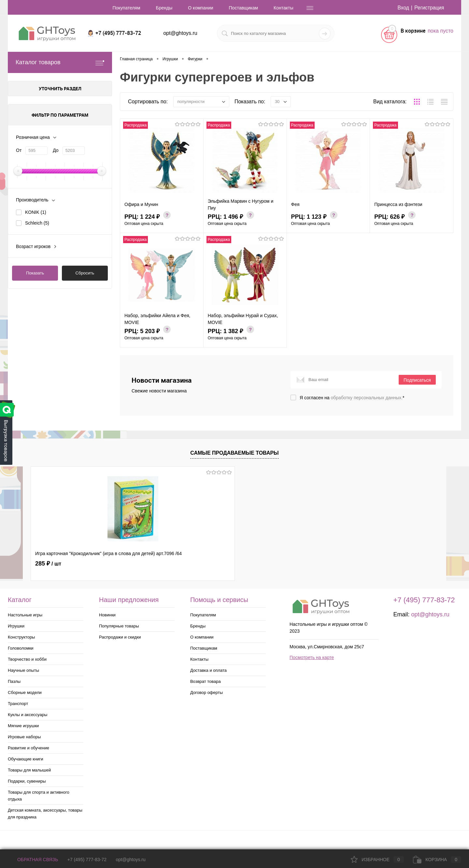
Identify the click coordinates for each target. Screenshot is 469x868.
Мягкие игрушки (23, 726)
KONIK (36, 212)
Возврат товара (206, 681)
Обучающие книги (25, 759)
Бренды (164, 8)
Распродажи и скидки (120, 637)
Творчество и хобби (27, 659)
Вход (402, 8)
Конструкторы (21, 637)
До (56, 150)
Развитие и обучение (28, 748)
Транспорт (18, 704)
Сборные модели (25, 692)
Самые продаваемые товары (234, 453)
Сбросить (85, 273)
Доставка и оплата (208, 670)
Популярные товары (119, 626)
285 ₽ (48, 564)
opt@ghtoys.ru (180, 33)
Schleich (37, 223)
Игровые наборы (24, 737)
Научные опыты (23, 670)
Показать (35, 273)
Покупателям (126, 8)
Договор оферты (206, 692)
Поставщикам (244, 8)
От (19, 150)
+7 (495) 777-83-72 (87, 860)
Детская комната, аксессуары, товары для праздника (45, 814)
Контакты (283, 8)
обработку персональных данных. (367, 398)
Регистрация (429, 8)
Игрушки (16, 626)
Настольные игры (25, 615)
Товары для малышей (29, 770)
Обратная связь (33, 860)
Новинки (107, 615)
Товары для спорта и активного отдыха (39, 796)
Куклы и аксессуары (28, 715)
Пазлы (14, 681)
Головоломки (21, 648)
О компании (200, 8)
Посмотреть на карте (312, 657)
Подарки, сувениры (27, 781)
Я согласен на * (352, 398)
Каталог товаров (60, 62)
